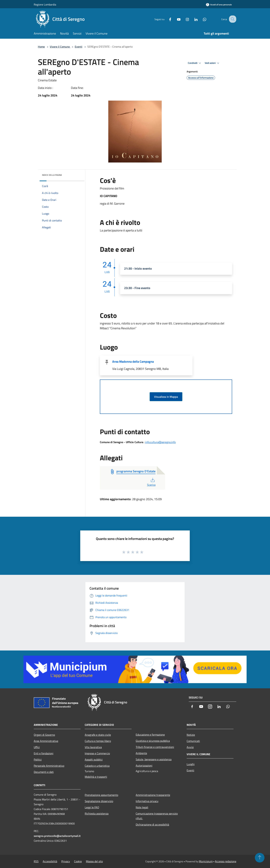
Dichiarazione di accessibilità (152, 824)
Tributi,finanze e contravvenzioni (155, 747)
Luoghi (191, 764)
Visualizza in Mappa (166, 397)
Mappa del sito (94, 861)
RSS (36, 861)
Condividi (195, 63)
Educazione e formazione (150, 735)
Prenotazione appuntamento (101, 795)
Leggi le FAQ (92, 807)
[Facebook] (167, 19)
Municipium (206, 861)
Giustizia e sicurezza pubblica (153, 741)
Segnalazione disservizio (99, 801)
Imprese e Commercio (97, 753)
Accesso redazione (226, 861)
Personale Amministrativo (49, 766)
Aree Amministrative (46, 741)
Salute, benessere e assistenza (154, 759)
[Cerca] (232, 19)
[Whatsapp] (201, 19)
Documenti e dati (44, 772)
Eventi (79, 47)
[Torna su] (260, 858)
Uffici (37, 747)
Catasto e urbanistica (97, 766)
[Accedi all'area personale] (219, 5)
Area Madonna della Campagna (133, 362)
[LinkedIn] (193, 19)
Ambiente (141, 753)
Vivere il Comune (60, 47)
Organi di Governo (44, 735)
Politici (38, 759)
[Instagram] (184, 19)
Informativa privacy (147, 801)
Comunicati (193, 741)
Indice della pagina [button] (52, 175)
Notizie (191, 735)
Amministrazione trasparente (153, 795)
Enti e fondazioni (44, 753)
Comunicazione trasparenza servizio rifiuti (157, 816)
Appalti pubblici (94, 759)
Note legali (142, 807)
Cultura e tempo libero (98, 741)
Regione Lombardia (45, 4)
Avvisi (190, 747)
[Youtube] (176, 19)
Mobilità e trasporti (96, 777)
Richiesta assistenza (97, 813)
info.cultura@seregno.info (160, 442)
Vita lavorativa (93, 747)
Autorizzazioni (144, 766)
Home (41, 47)
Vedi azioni (212, 63)
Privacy (66, 861)
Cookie (78, 861)
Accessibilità (50, 861)
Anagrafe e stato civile (98, 735)
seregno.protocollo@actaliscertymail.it (57, 836)
